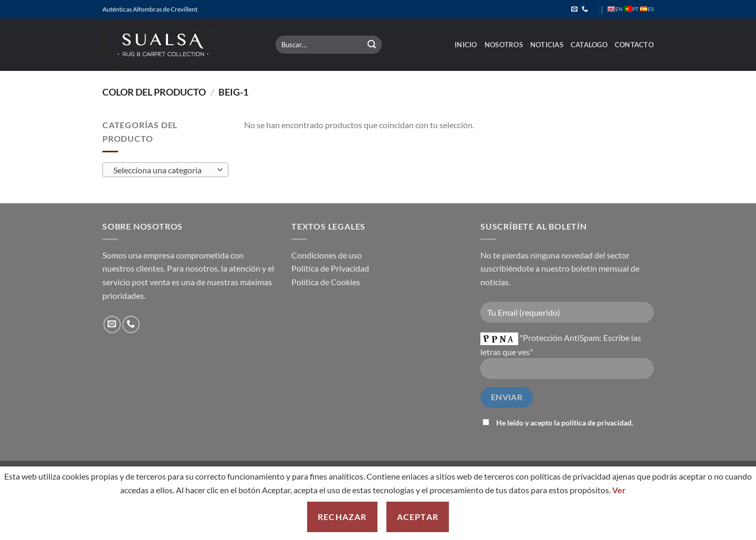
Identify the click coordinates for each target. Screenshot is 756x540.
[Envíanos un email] (574, 9)
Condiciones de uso (327, 255)
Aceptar (418, 517)
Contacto (634, 45)
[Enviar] (372, 45)
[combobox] (165, 170)
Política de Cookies (326, 282)
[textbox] (163, 170)
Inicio (466, 45)
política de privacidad (596, 423)
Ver (619, 490)
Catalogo (589, 45)
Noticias (547, 45)
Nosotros (504, 45)
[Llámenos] (585, 9)
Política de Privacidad (330, 268)
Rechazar (342, 517)
